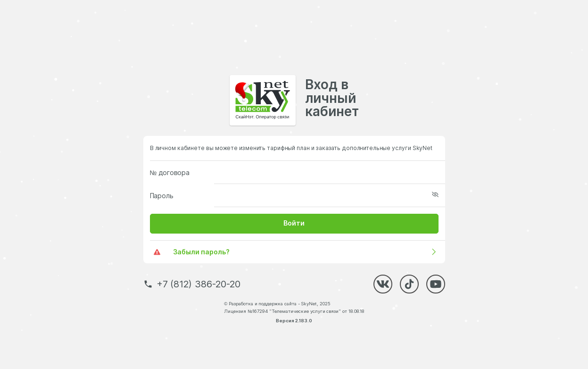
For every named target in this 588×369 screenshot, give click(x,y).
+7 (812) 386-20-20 (199, 284)
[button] (294, 224)
